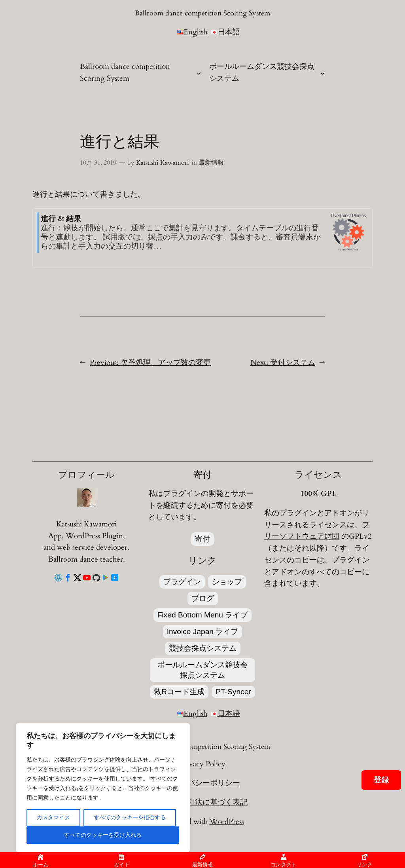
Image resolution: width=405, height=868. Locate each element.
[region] (103, 788)
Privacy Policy (203, 764)
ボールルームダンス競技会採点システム (202, 670)
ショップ (227, 582)
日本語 (226, 32)
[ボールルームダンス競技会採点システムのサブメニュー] (323, 73)
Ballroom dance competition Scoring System (202, 13)
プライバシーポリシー (202, 783)
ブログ (203, 598)
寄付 (202, 539)
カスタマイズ (53, 818)
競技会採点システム (203, 648)
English (192, 32)
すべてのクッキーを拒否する (130, 818)
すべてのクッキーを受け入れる (103, 835)
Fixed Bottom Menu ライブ (203, 615)
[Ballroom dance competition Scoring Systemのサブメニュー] (199, 73)
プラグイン (182, 582)
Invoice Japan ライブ (203, 632)
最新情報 (211, 163)
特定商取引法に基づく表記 (202, 802)
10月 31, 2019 (98, 163)
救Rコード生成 (179, 692)
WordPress (227, 822)
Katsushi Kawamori (163, 163)
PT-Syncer (233, 692)
